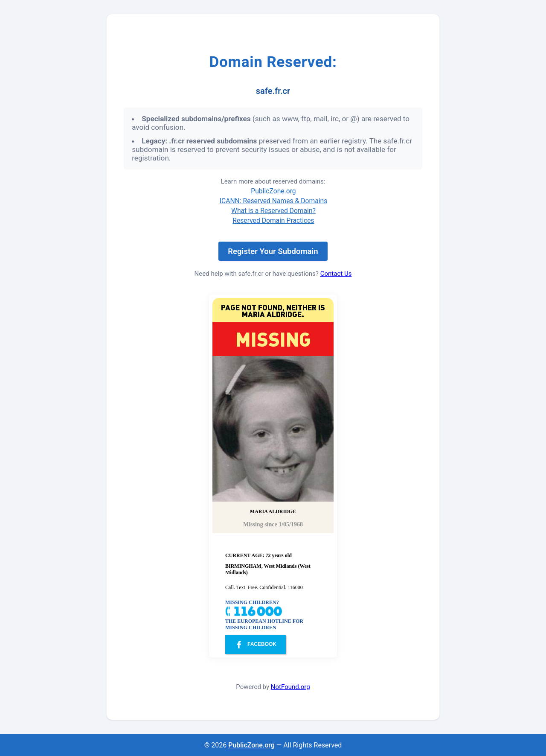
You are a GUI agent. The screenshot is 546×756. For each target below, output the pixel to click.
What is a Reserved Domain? (273, 211)
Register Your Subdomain (273, 251)
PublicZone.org (273, 191)
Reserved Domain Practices (273, 220)
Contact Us (336, 274)
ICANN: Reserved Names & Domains (274, 201)
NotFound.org (290, 687)
